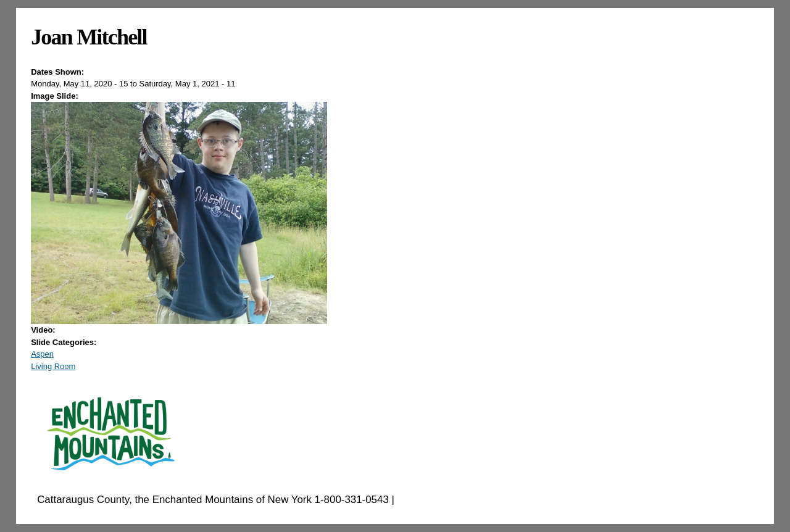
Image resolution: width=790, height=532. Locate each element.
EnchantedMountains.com (458, 500)
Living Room (53, 366)
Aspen (42, 354)
